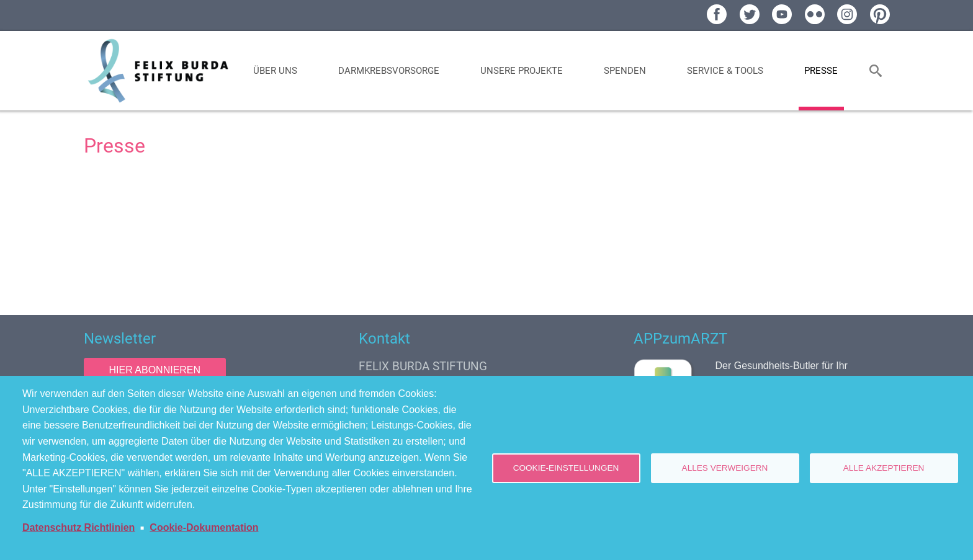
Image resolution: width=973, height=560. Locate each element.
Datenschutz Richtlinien (78, 527)
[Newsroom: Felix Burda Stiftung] (487, 234)
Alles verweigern (725, 468)
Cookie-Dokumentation (204, 527)
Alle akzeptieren (884, 468)
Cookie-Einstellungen (566, 468)
